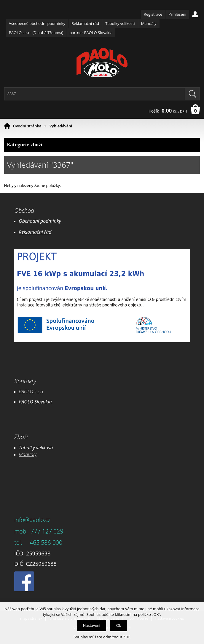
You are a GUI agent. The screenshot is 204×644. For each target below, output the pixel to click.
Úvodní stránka (27, 126)
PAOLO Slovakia (35, 402)
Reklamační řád (85, 23)
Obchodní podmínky (40, 221)
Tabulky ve (30, 448)
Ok (119, 625)
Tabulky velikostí (120, 23)
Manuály (149, 23)
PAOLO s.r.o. (31, 392)
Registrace (153, 14)
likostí (47, 448)
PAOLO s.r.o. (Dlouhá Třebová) (36, 33)
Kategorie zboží (102, 145)
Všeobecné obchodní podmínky (37, 23)
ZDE (127, 637)
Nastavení (92, 625)
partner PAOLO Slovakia (91, 33)
